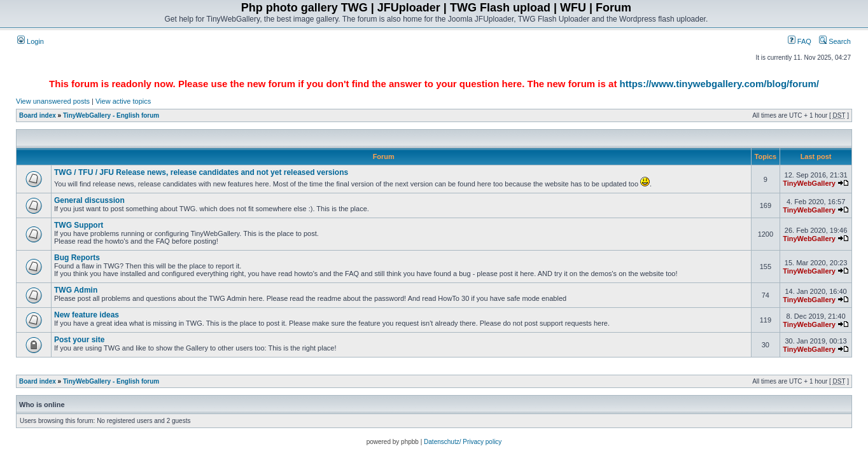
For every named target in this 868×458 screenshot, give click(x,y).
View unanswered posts (53, 101)
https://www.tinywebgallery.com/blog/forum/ (719, 84)
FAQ (800, 41)
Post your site (79, 340)
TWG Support (79, 225)
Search (835, 41)
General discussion (89, 200)
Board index (38, 115)
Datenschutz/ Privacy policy (463, 442)
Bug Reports (77, 258)
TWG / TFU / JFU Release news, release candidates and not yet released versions (201, 172)
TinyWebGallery (809, 183)
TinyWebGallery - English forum (111, 115)
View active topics (123, 101)
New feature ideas (87, 315)
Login (31, 41)
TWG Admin (76, 290)
